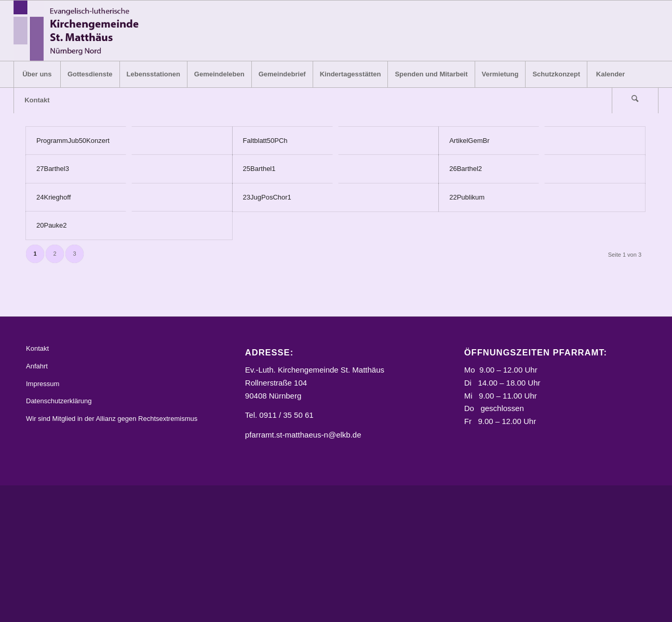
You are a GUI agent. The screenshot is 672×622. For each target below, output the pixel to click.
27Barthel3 (53, 169)
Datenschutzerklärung (59, 401)
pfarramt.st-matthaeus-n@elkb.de (303, 435)
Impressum (43, 384)
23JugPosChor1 (267, 197)
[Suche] (635, 100)
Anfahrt (37, 366)
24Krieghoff (53, 197)
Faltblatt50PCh (265, 141)
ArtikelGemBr (469, 141)
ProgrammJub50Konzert (73, 141)
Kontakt (37, 348)
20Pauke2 (52, 225)
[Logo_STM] (79, 31)
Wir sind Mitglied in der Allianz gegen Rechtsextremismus (112, 419)
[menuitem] (37, 74)
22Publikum (467, 197)
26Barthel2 (466, 169)
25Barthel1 (259, 169)
